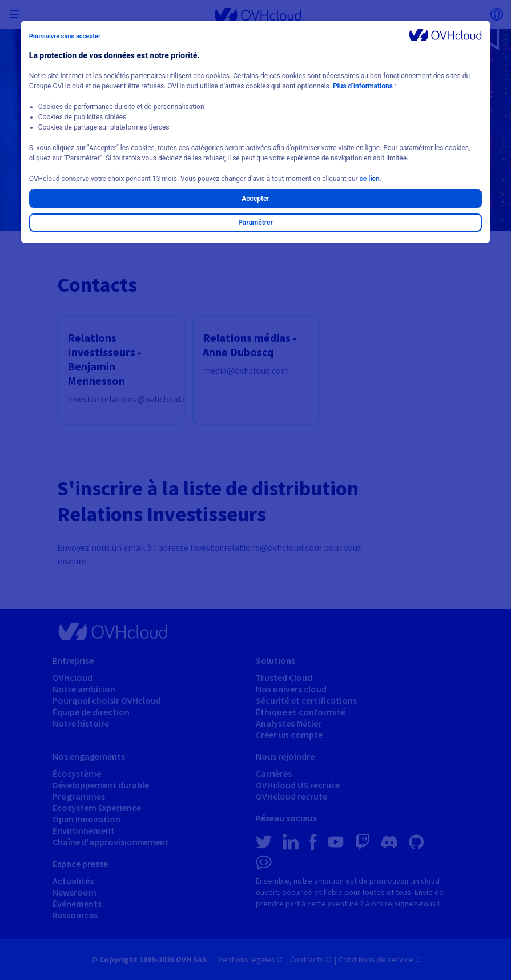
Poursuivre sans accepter (65, 36)
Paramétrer (255, 223)
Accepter (255, 199)
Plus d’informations (363, 86)
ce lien (370, 179)
